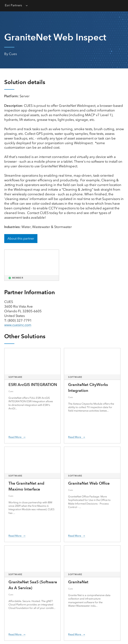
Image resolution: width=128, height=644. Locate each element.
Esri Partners (13, 5)
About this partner (21, 238)
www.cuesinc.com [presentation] (18, 325)
